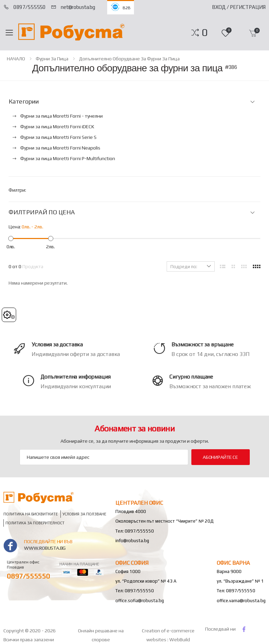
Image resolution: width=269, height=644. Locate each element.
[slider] (11, 238)
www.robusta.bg (45, 548)
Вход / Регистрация (239, 7)
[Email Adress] (104, 457)
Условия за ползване (84, 514)
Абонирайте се (220, 457)
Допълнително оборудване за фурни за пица (129, 59)
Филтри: (17, 190)
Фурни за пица (52, 59)
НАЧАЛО (16, 59)
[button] (205, 33)
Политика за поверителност (35, 523)
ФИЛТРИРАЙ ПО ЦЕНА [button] (42, 212)
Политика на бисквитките (31, 514)
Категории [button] (24, 102)
